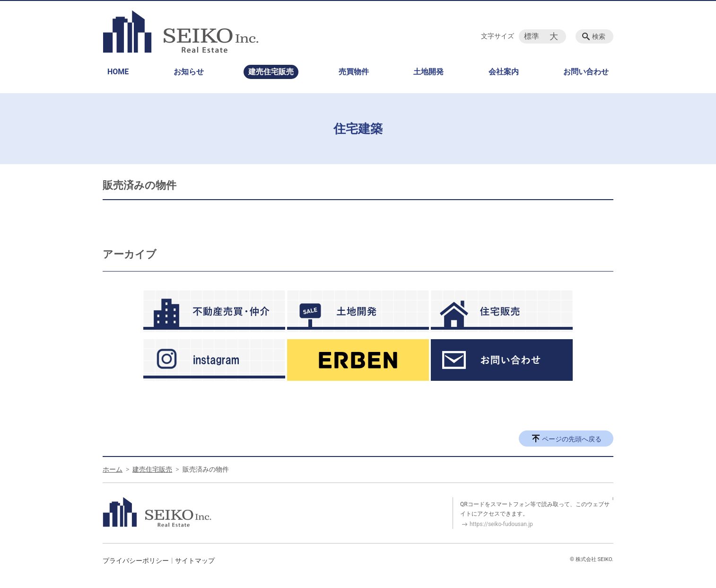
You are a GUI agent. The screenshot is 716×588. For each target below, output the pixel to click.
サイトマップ (195, 561)
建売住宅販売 (271, 72)
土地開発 (428, 72)
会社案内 (504, 72)
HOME (118, 72)
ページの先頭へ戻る (572, 439)
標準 (532, 36)
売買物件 (354, 72)
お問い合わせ (586, 72)
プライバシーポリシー (136, 561)
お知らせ (189, 72)
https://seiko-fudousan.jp (501, 524)
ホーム (113, 469)
